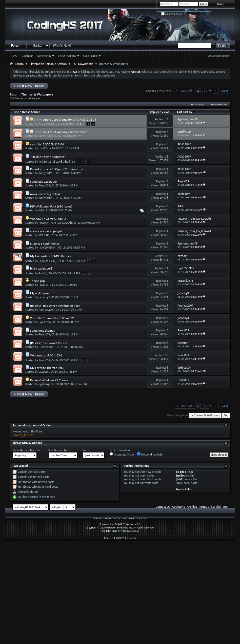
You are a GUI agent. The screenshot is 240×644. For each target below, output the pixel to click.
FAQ (15, 56)
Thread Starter (31, 112)
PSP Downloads (83, 64)
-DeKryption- (47, 347)
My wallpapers (40, 293)
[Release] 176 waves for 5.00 (49, 343)
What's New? (62, 46)
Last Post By (186, 112)
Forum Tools (198, 105)
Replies (154, 112)
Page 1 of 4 (187, 91)
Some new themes (43, 330)
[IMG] (180, 479)
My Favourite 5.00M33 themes (51, 256)
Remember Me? (172, 14)
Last (224, 91)
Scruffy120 (45, 273)
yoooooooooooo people (46, 231)
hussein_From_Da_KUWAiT (55, 223)
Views (166, 112)
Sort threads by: (58, 450)
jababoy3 (44, 297)
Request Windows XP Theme (49, 380)
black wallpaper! (41, 268)
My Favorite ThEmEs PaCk (47, 368)
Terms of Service (210, 507)
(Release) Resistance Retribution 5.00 (55, 306)
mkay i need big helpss (45, 194)
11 (167, 268)
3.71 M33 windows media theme (65, 132)
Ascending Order (122, 454)
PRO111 (44, 285)
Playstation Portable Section (48, 64)
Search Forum (219, 105)
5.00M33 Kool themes (45, 244)
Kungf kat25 (46, 173)
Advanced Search (219, 56)
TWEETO (44, 235)
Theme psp (37, 281)
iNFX (42, 210)
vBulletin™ (119, 524)
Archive (192, 507)
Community (44, 56)
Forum (16, 46)
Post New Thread (29, 86)
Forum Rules (184, 489)
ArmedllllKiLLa (47, 124)
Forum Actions (67, 56)
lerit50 (43, 162)
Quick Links (91, 56)
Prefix (86, 450)
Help (220, 4)
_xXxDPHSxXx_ (48, 248)
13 (167, 256)
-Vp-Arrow (45, 322)
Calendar (27, 56)
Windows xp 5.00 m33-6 (46, 355)
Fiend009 (44, 185)
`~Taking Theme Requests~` (48, 157)
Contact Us (163, 507)
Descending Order (150, 454)
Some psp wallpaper (44, 182)
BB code (181, 472)
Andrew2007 (47, 310)
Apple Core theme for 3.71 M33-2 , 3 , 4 (70, 119)
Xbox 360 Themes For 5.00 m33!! (52, 318)
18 (167, 355)
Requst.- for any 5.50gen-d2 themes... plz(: (58, 169)
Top (226, 415)
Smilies (180, 476)
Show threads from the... (28, 450)
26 (167, 157)
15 (167, 119)
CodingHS (179, 507)
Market (38, 46)
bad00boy (45, 148)
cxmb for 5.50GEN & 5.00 (47, 144)
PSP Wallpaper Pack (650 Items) (51, 206)
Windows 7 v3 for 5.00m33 (48, 219)
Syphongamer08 (49, 384)
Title (16, 112)
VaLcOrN (44, 372)
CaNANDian (46, 136)
